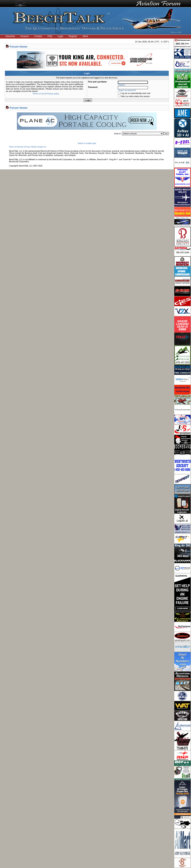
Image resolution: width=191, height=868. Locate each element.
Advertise (10, 36)
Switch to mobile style (87, 143)
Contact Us (41, 147)
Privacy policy (53, 94)
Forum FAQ (30, 147)
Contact (38, 36)
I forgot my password (127, 90)
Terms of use (39, 94)
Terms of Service (16, 147)
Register (73, 36)
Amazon (25, 36)
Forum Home (19, 47)
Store (85, 36)
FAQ (50, 36)
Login (60, 36)
